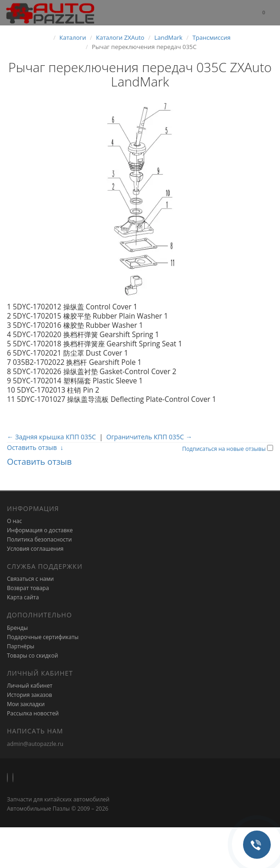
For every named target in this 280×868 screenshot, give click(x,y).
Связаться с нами (30, 579)
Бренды (17, 628)
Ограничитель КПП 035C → (149, 437)
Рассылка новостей (33, 713)
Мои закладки (26, 704)
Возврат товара (28, 588)
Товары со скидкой (33, 656)
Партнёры (21, 646)
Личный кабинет (30, 686)
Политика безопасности (39, 539)
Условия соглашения (35, 549)
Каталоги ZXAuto (120, 37)
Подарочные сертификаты (43, 637)
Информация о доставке (40, 530)
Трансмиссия (211, 37)
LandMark (168, 37)
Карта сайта (23, 597)
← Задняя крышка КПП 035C (52, 437)
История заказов (30, 695)
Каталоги (73, 37)
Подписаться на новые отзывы (225, 449)
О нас (14, 521)
